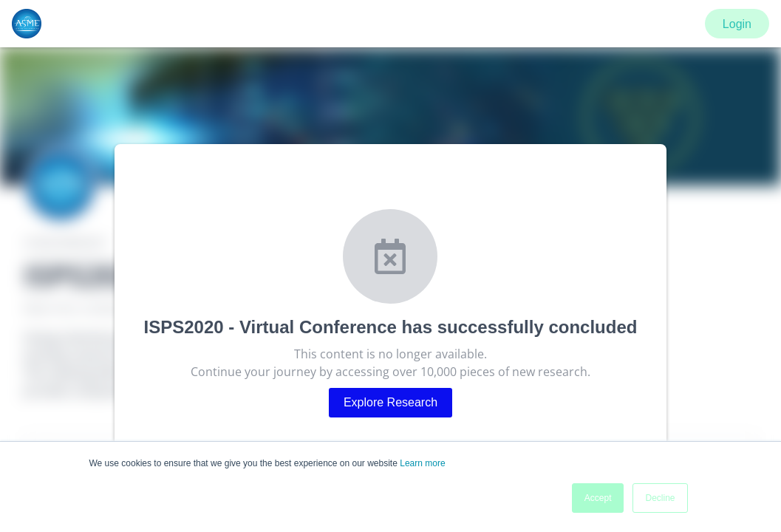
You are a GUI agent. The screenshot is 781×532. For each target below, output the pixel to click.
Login (737, 24)
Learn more (422, 463)
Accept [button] (598, 498)
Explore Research (390, 402)
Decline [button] (660, 498)
